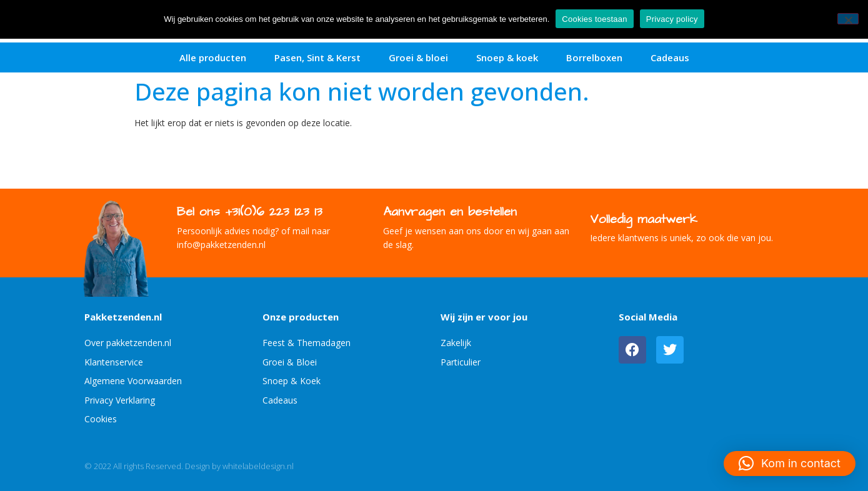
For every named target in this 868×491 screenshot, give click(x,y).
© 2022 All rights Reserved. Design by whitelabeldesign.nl (189, 466)
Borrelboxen (594, 57)
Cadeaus (670, 57)
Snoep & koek (507, 57)
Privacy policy (672, 19)
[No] (848, 19)
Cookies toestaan (594, 19)
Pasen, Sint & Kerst (317, 57)
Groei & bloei (418, 57)
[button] (790, 464)
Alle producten (213, 57)
